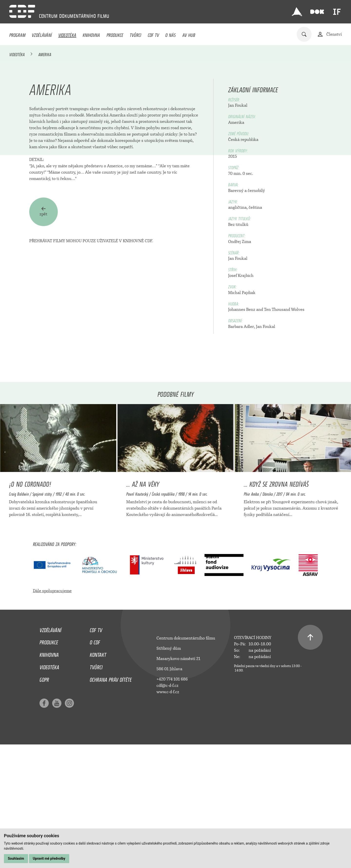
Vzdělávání (42, 34)
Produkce (115, 34)
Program (17, 34)
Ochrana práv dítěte (111, 801)
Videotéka (67, 34)
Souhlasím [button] (16, 858)
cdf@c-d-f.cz (167, 808)
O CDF (95, 763)
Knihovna (91, 34)
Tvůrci (135, 34)
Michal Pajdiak (242, 415)
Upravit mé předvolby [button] (49, 858)
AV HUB (189, 34)
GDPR (44, 801)
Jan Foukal (238, 227)
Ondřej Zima (240, 364)
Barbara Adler (241, 449)
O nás (171, 34)
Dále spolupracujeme (52, 713)
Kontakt (98, 776)
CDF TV (153, 34)
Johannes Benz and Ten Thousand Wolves (266, 432)
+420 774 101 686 (172, 801)
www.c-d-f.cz (168, 814)
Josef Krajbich (241, 398)
